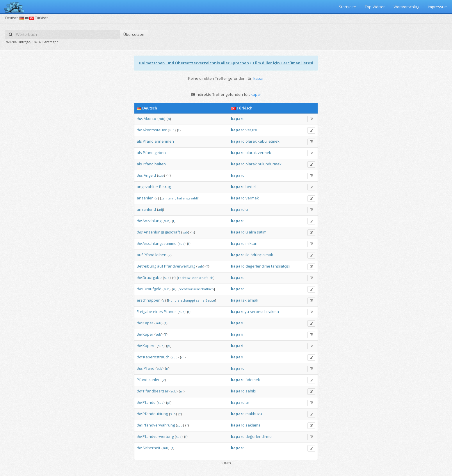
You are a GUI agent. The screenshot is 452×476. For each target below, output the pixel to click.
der (139, 357)
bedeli (251, 187)
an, (174, 198)
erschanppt (186, 300)
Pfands (170, 312)
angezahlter (147, 187)
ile (248, 255)
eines (158, 312)
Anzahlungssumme (160, 243)
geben (160, 153)
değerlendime (258, 266)
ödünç (256, 255)
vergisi (251, 130)
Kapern (149, 346)
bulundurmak (270, 164)
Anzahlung (152, 221)
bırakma (272, 312)
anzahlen (145, 198)
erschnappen (149, 300)
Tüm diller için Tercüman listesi (283, 63)
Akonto (150, 118)
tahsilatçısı (280, 266)
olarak (251, 141)
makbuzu (254, 414)
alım (252, 232)
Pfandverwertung (180, 266)
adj (161, 209)
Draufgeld (153, 289)
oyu (240, 312)
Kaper (148, 323)
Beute (210, 300)
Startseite (347, 7)
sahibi (251, 391)
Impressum (438, 7)
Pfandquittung (155, 414)
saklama (253, 425)
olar (240, 402)
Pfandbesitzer (156, 391)
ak (239, 300)
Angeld (150, 175)
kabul (263, 141)
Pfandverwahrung (159, 425)
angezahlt (191, 198)
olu (239, 209)
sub (161, 119)
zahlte (166, 198)
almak (268, 255)
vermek (264, 153)
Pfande (149, 402)
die (139, 130)
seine (200, 300)
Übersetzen (134, 34)
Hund (172, 300)
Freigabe (144, 312)
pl (169, 346)
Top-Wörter (375, 7)
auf (140, 255)
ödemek (253, 380)
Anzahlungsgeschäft (162, 232)
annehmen (164, 141)
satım (262, 232)
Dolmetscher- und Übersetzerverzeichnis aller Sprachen (194, 63)
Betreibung (146, 266)
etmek (274, 141)
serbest (257, 312)
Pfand (148, 141)
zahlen (154, 380)
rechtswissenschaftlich (196, 278)
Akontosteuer (155, 130)
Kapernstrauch (156, 357)
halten (160, 164)
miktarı (251, 243)
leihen (161, 255)
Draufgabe (152, 277)
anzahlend (146, 209)
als (139, 141)
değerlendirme (259, 436)
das (140, 118)
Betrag (165, 187)
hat (180, 198)
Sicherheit (151, 448)
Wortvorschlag (406, 7)
